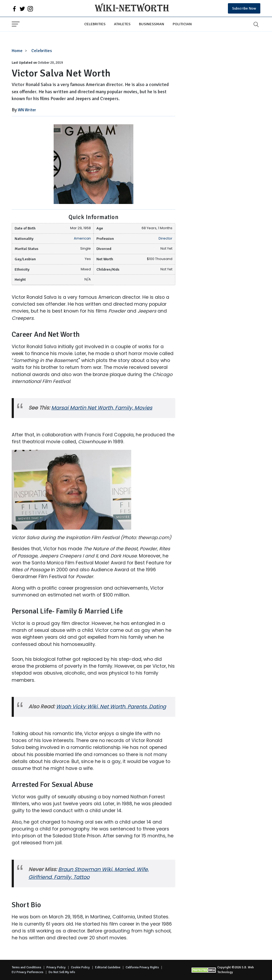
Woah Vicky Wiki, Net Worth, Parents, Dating (111, 707)
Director (165, 238)
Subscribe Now (244, 8)
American (82, 238)
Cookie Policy (80, 967)
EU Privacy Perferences (27, 972)
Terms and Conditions (26, 967)
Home (17, 51)
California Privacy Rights (142, 967)
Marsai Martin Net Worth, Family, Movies (102, 408)
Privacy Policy (56, 967)
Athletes (122, 24)
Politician (182, 24)
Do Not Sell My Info (62, 972)
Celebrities (95, 24)
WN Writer (27, 110)
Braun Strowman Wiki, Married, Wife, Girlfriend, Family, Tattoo (89, 873)
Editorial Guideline (108, 967)
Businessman (152, 24)
